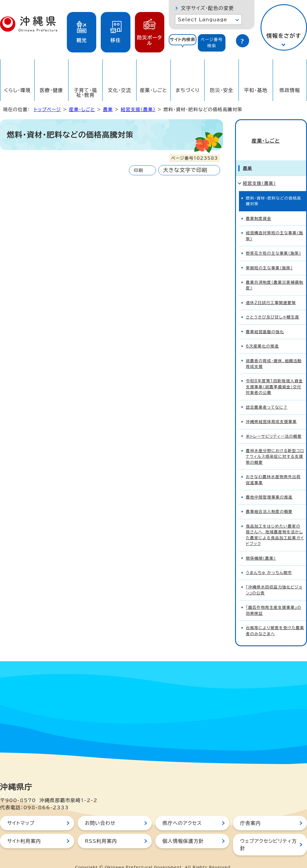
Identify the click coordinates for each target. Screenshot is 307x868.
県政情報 (290, 90)
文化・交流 (120, 90)
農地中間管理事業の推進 (269, 486)
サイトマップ (21, 812)
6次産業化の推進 (262, 335)
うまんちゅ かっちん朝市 (269, 562)
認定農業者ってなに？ (267, 397)
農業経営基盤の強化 (265, 321)
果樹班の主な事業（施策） (269, 257)
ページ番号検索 (212, 43)
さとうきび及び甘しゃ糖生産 (273, 306)
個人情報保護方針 (183, 830)
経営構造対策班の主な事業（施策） (274, 225)
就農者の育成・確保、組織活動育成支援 (274, 353)
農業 (108, 110)
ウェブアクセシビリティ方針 (268, 834)
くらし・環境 (17, 90)
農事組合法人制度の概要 (269, 501)
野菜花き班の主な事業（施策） (274, 243)
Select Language (203, 19)
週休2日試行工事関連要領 (271, 292)
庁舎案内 (250, 812)
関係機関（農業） (261, 548)
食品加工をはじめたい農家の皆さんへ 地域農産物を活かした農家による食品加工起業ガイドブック (275, 524)
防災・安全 (222, 90)
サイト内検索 (183, 40)
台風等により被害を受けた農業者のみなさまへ (275, 620)
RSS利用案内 (101, 830)
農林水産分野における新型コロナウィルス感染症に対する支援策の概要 (275, 446)
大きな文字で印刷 (185, 170)
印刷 (138, 170)
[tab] (183, 43)
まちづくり (188, 90)
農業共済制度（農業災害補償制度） (275, 274)
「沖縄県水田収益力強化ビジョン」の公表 (274, 579)
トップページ (47, 110)
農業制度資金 (259, 208)
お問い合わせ (100, 812)
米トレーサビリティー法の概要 (274, 426)
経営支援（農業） (138, 110)
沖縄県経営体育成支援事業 (271, 411)
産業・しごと (153, 90)
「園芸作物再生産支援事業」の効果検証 (274, 600)
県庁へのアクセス (182, 812)
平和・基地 (256, 90)
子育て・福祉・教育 (85, 93)
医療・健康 (51, 90)
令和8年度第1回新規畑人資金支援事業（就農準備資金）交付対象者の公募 (274, 376)
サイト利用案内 (24, 830)
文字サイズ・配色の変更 (207, 8)
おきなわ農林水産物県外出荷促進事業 (273, 469)
